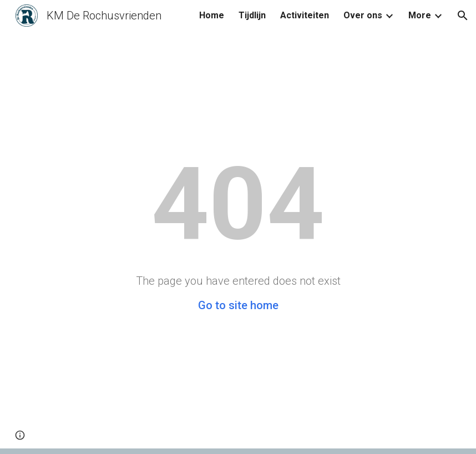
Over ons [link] (363, 15)
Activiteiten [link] (305, 15)
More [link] (420, 15)
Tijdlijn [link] (252, 15)
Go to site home (238, 305)
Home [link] (212, 15)
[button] (463, 16)
